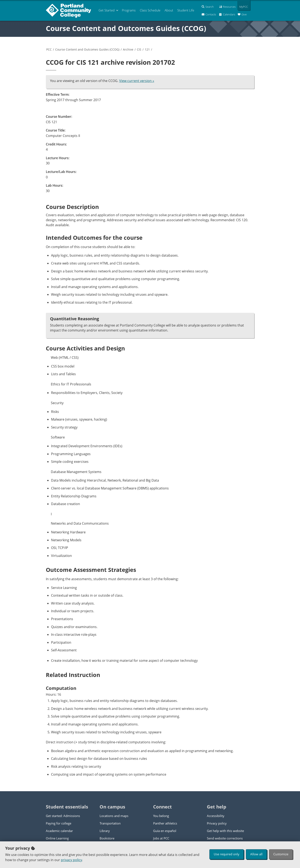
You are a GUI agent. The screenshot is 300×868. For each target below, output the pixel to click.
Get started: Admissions (63, 816)
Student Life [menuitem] (186, 10)
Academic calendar (59, 831)
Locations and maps (114, 816)
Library (105, 831)
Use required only (227, 854)
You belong (161, 816)
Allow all (256, 854)
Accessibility (216, 816)
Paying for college (59, 823)
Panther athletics (165, 823)
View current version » (137, 81)
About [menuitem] (169, 10)
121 (147, 49)
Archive (128, 49)
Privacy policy (217, 823)
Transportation (110, 823)
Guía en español (165, 831)
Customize (281, 854)
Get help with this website (225, 831)
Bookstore (107, 838)
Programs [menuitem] (129, 10)
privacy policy (71, 860)
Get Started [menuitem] (107, 10)
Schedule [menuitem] (150, 10)
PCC (49, 49)
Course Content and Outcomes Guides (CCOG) (126, 28)
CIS (139, 49)
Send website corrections (225, 838)
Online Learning (57, 838)
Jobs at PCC (161, 838)
